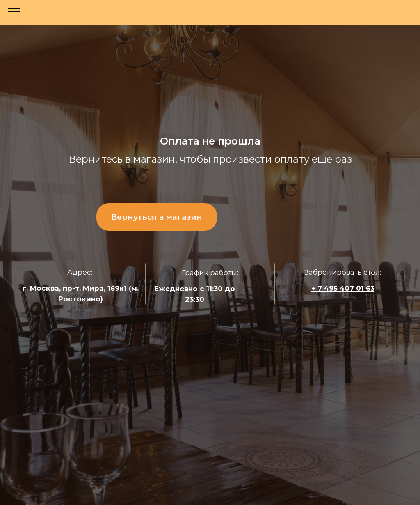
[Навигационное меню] (14, 12)
